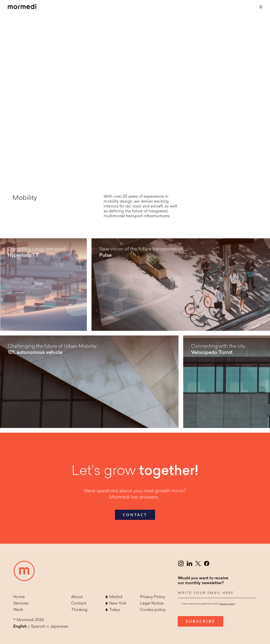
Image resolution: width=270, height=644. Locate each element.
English (20, 627)
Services (21, 604)
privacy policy (227, 604)
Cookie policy (153, 610)
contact (135, 515)
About (77, 597)
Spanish (38, 627)
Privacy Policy (152, 597)
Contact (79, 604)
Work (18, 610)
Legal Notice (152, 604)
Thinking (79, 610)
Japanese (59, 627)
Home (19, 597)
